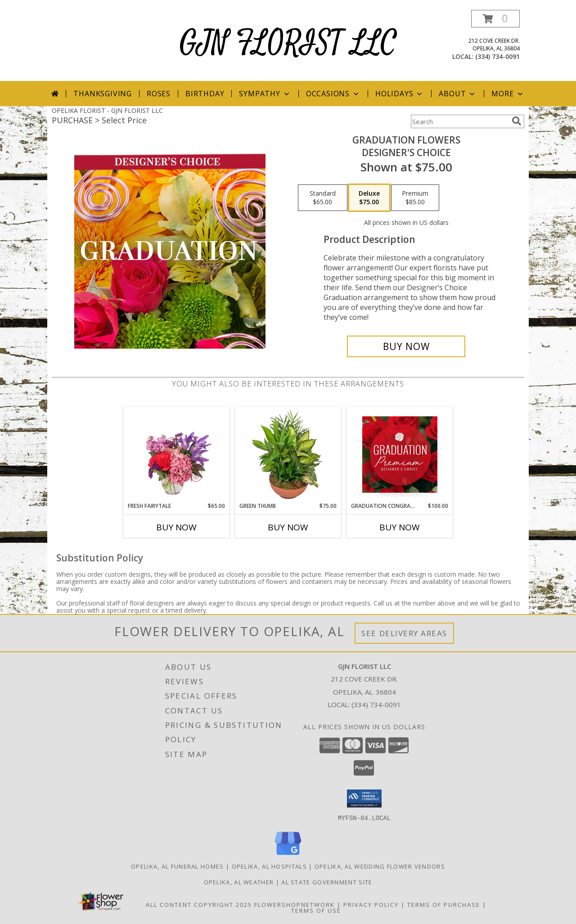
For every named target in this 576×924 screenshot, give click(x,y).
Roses (159, 94)
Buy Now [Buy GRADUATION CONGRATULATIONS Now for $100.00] (400, 527)
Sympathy (265, 94)
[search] (517, 121)
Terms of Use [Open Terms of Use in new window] (316, 910)
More (508, 94)
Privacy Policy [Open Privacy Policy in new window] (371, 904)
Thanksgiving (103, 94)
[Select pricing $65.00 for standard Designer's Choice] (323, 198)
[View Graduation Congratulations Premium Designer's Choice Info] (400, 454)
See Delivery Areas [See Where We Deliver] (404, 633)
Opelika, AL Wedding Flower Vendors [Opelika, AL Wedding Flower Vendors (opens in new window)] (380, 866)
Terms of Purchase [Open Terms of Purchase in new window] (444, 904)
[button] (495, 19)
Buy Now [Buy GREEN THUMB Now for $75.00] (288, 527)
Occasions (333, 94)
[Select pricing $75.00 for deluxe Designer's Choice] (369, 198)
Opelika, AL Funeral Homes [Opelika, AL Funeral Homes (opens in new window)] (178, 866)
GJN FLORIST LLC (288, 43)
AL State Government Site (327, 882)
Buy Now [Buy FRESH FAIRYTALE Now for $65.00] (176, 527)
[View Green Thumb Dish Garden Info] (288, 454)
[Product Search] (459, 121)
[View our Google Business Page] (288, 855)
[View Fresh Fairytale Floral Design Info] (177, 454)
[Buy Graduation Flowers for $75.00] (406, 346)
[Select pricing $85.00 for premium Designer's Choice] (415, 198)
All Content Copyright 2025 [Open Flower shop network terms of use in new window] (199, 904)
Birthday (205, 94)
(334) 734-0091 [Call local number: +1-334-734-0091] (497, 56)
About (458, 94)
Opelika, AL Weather (239, 882)
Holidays (400, 94)
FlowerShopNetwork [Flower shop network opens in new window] (295, 904)
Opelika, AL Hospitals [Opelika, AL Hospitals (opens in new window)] (269, 866)
